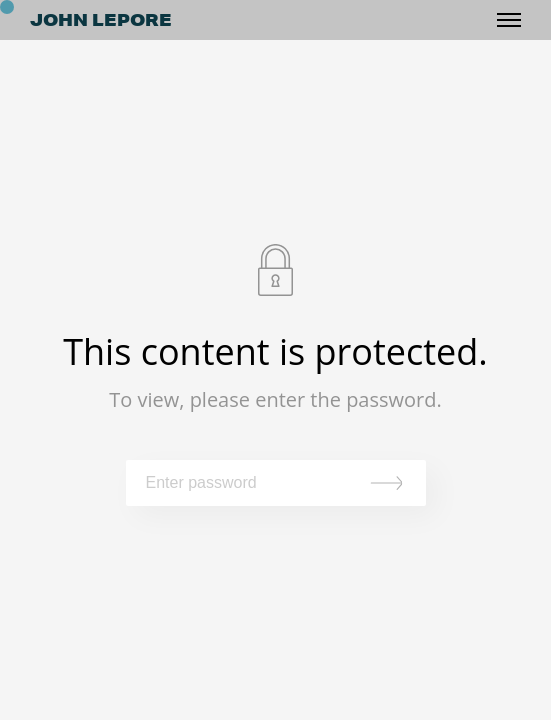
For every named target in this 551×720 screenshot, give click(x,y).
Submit (391, 483)
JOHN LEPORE (101, 20)
